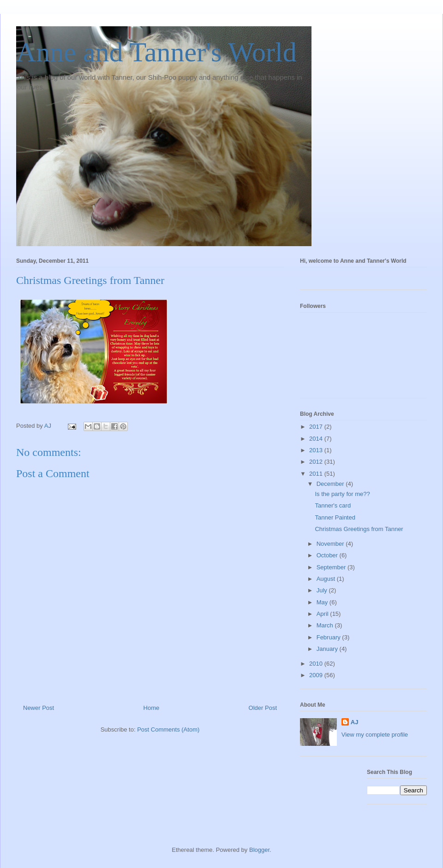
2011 (317, 474)
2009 (317, 675)
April (323, 614)
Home (152, 708)
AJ (355, 722)
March (326, 625)
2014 (317, 439)
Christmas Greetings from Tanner (359, 529)
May (323, 602)
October (328, 555)
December (331, 484)
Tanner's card (333, 505)
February (329, 637)
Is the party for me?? (342, 494)
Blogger (259, 850)
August (327, 579)
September (332, 567)
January (328, 649)
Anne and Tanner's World (156, 52)
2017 (317, 427)
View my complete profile (375, 735)
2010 (317, 664)
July (323, 590)
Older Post (263, 708)
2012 (317, 462)
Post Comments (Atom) (168, 729)
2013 (317, 450)
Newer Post (39, 708)
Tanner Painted (335, 517)
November (331, 544)
